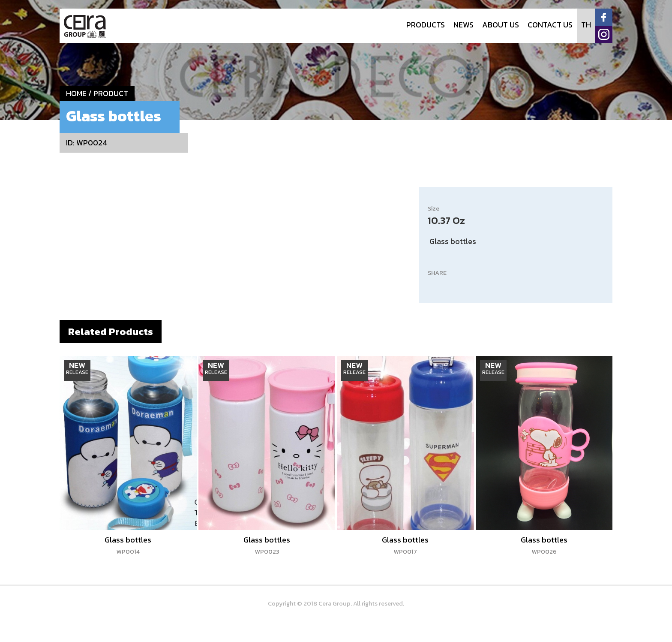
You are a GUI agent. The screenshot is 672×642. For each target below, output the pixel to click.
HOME (76, 93)
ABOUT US (501, 25)
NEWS (463, 25)
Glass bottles (128, 545)
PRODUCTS (426, 25)
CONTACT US (550, 25)
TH (586, 25)
